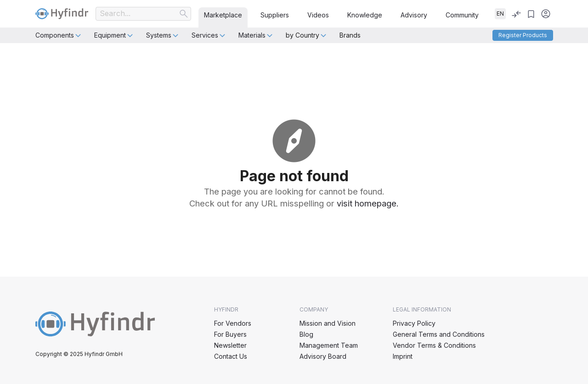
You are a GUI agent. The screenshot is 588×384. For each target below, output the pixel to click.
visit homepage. (368, 203)
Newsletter (230, 345)
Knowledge (365, 15)
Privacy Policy (414, 323)
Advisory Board (323, 356)
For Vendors (233, 323)
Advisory (414, 15)
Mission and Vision (328, 323)
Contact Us (231, 356)
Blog (306, 334)
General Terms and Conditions (439, 334)
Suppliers (275, 15)
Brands (350, 35)
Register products (523, 35)
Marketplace (223, 15)
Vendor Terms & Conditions (434, 345)
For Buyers (230, 334)
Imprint (403, 356)
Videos (318, 15)
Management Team (329, 345)
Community (462, 15)
